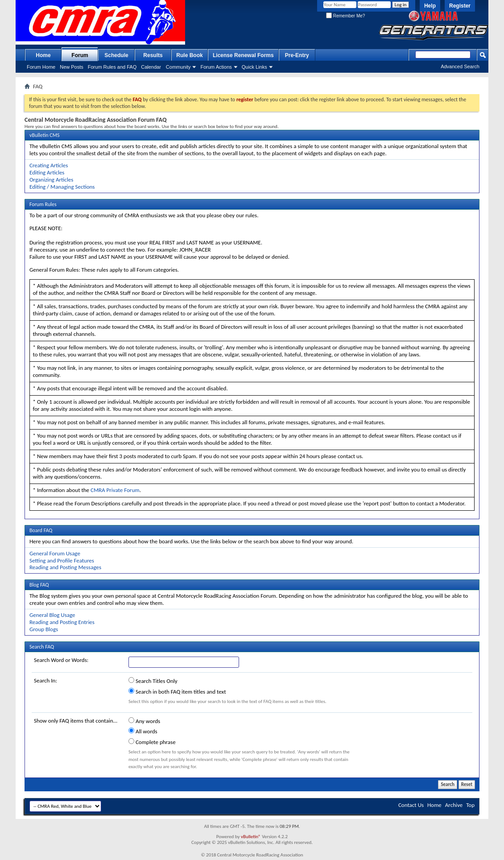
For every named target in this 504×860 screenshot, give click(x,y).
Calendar (151, 67)
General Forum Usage (55, 553)
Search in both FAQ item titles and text (177, 691)
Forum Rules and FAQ (112, 67)
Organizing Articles (51, 180)
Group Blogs (44, 629)
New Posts (72, 67)
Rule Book (189, 55)
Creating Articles (49, 165)
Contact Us (411, 805)
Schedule (116, 55)
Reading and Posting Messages (65, 567)
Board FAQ (41, 530)
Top (470, 805)
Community (178, 67)
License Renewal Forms (243, 55)
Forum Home (41, 67)
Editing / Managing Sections (62, 187)
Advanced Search (460, 66)
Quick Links (254, 67)
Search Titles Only (153, 681)
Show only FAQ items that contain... (76, 721)
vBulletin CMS (45, 135)
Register (460, 6)
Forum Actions (216, 67)
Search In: (45, 680)
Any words (144, 721)
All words (143, 731)
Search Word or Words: (61, 660)
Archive (454, 805)
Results (153, 55)
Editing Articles (47, 172)
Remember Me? (345, 16)
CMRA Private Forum (115, 490)
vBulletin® (251, 837)
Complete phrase (152, 742)
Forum (80, 55)
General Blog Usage (52, 615)
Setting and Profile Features (62, 560)
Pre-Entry (297, 55)
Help (430, 6)
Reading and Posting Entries (62, 622)
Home (43, 55)
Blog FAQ (39, 585)
